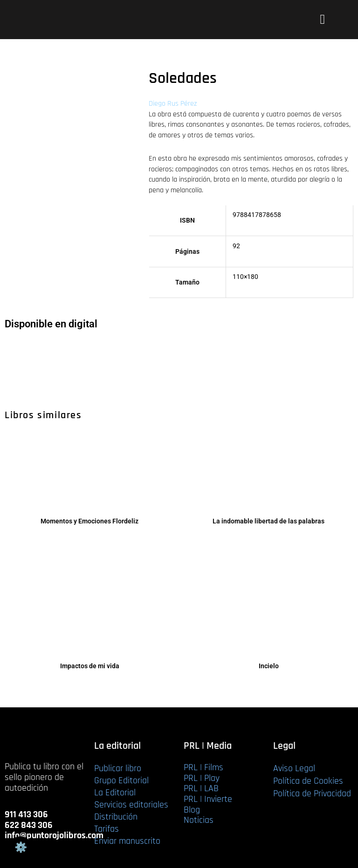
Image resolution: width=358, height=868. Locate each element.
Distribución (116, 817)
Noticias (199, 820)
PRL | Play (202, 778)
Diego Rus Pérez (173, 104)
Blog (192, 810)
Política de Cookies (308, 781)
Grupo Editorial (121, 780)
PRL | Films (203, 767)
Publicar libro (118, 768)
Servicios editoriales (131, 805)
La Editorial (115, 793)
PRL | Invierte (208, 799)
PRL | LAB (201, 788)
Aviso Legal (294, 768)
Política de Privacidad (312, 793)
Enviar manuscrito (127, 841)
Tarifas (107, 829)
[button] (322, 20)
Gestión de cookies (21, 848)
